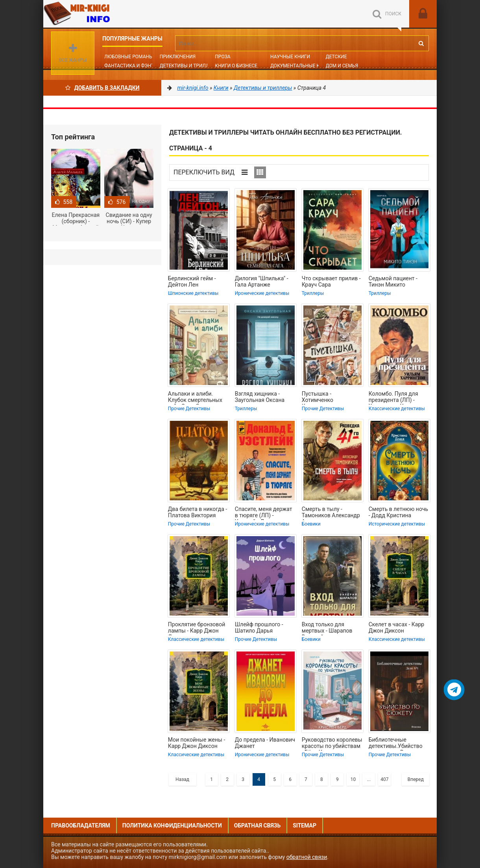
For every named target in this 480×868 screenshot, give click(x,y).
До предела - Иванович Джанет (265, 743)
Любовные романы (129, 57)
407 (384, 779)
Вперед (416, 779)
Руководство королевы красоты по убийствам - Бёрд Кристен (332, 744)
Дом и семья (342, 66)
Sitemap (305, 825)
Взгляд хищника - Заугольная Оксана (260, 397)
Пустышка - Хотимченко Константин (318, 398)
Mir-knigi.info (102, 14)
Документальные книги (301, 66)
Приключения (178, 57)
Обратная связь (257, 825)
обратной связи (307, 857)
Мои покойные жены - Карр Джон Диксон (197, 743)
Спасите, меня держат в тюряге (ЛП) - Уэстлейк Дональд (264, 513)
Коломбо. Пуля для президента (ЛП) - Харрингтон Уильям (394, 398)
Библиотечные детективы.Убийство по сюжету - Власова (396, 744)
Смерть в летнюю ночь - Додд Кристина (398, 512)
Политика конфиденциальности (172, 825)
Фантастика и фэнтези (134, 66)
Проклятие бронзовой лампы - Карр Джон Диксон (197, 628)
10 (353, 779)
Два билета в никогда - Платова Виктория (198, 512)
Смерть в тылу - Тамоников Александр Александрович (331, 513)
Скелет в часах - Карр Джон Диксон (396, 627)
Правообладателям (81, 825)
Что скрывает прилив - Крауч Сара (331, 281)
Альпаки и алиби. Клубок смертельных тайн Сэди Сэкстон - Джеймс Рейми (195, 398)
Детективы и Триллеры (189, 66)
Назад (182, 779)
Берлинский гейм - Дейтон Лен (192, 281)
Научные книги (290, 57)
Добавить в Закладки (102, 88)
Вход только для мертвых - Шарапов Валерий (327, 628)
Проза (222, 57)
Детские (336, 57)
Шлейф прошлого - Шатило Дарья (259, 627)
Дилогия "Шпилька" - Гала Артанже (262, 281)
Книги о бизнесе (236, 66)
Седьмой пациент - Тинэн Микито (393, 281)
